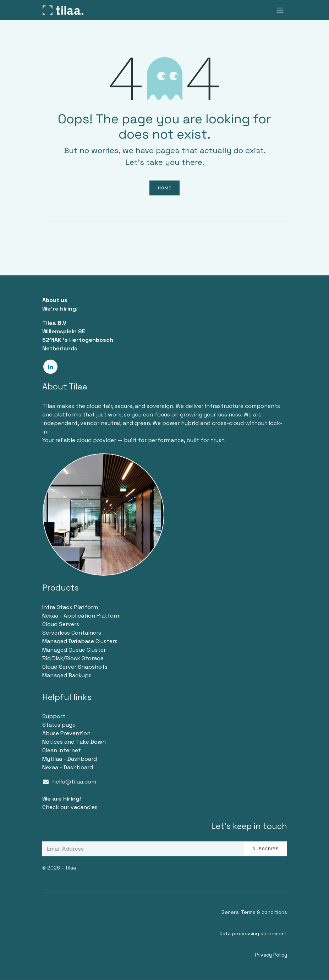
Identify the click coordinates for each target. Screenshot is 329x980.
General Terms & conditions (254, 912)
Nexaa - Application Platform (81, 616)
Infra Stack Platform (70, 607)
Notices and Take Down (74, 742)
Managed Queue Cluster (74, 650)
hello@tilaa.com (74, 782)
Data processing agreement (253, 933)
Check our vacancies (70, 807)
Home (164, 188)
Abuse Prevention (66, 733)
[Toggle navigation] (280, 10)
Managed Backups (67, 675)
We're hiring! (60, 309)
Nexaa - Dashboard (68, 767)
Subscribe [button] (265, 849)
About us (55, 300)
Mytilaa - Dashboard (70, 759)
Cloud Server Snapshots (75, 667)
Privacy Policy (271, 955)
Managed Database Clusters (80, 641)
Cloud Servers (61, 624)
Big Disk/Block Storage (73, 658)
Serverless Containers (72, 633)
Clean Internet (62, 750)
